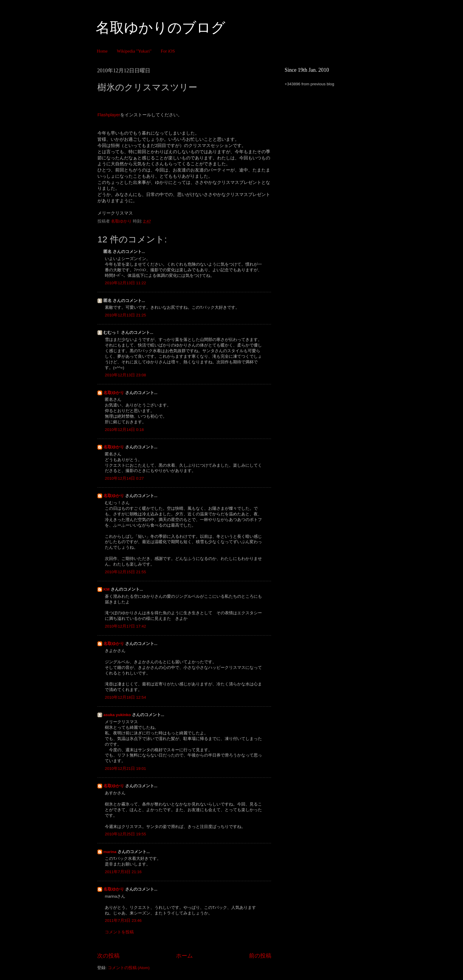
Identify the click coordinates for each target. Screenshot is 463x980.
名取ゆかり (114, 393)
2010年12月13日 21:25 (125, 315)
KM (106, 589)
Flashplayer (109, 115)
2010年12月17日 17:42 (125, 626)
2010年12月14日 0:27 (124, 478)
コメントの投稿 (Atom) (129, 968)
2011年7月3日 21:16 (123, 872)
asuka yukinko (117, 715)
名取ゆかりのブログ (160, 28)
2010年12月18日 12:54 (125, 697)
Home (102, 51)
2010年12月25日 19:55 (125, 834)
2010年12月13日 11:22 (125, 283)
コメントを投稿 (119, 932)
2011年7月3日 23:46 (123, 921)
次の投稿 (108, 956)
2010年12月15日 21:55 (125, 572)
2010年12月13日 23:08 (125, 375)
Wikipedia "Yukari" (134, 51)
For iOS (168, 51)
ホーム (184, 956)
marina (110, 852)
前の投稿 (260, 956)
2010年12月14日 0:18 (124, 430)
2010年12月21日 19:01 (125, 769)
